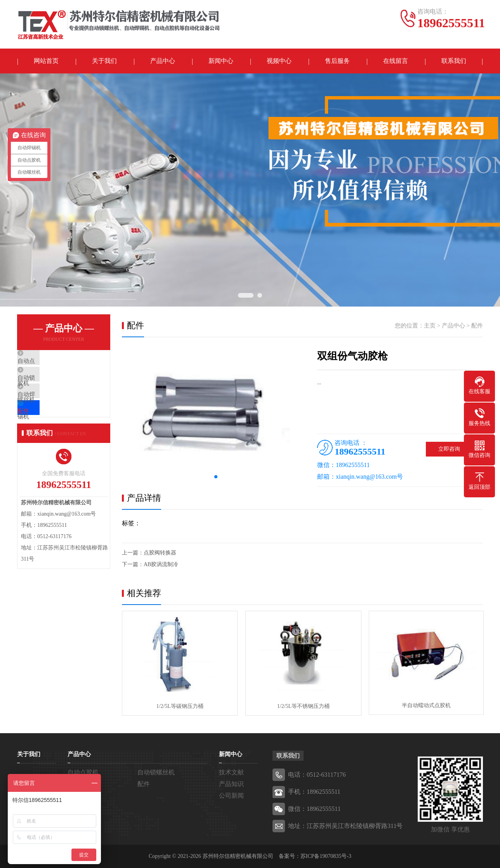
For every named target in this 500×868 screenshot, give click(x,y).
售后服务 (337, 61)
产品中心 (163, 61)
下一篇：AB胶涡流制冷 (150, 565)
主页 (430, 326)
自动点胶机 (50, 362)
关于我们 (104, 61)
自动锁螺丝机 (53, 385)
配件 (41, 431)
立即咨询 (449, 449)
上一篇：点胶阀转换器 (149, 553)
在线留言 (396, 61)
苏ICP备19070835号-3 (326, 856)
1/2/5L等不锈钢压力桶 (302, 706)
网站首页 (46, 61)
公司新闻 (231, 796)
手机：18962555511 (314, 792)
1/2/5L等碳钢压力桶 (179, 706)
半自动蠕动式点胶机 (425, 706)
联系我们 (454, 61)
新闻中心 (221, 61)
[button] (216, 477)
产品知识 (231, 784)
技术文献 (231, 772)
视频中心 (279, 61)
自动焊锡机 (50, 408)
